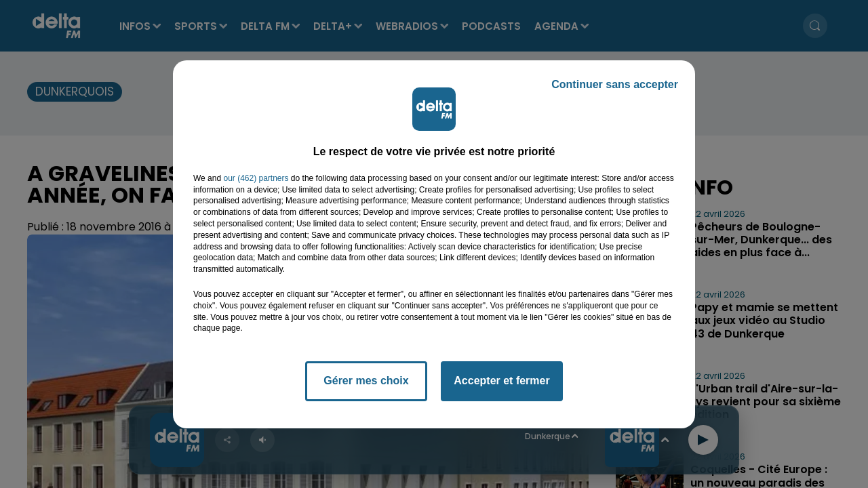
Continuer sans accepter (615, 84)
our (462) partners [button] (256, 178)
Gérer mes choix (366, 381)
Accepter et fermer (501, 381)
